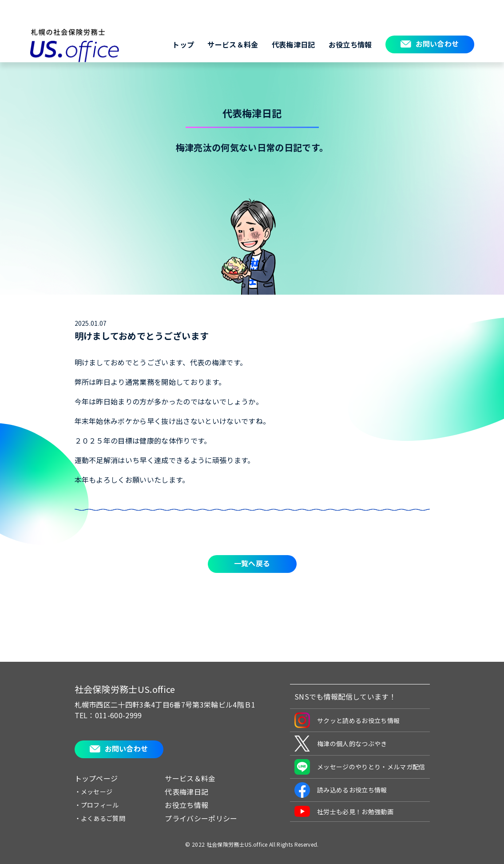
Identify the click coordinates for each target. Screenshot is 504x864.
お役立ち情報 (350, 44)
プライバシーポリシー (201, 818)
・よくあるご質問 (100, 818)
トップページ (96, 778)
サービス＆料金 (233, 44)
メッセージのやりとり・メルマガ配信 (360, 767)
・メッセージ (94, 792)
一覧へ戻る (252, 563)
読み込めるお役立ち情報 (341, 790)
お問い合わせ (437, 44)
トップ (183, 44)
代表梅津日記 (294, 44)
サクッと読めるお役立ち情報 (347, 720)
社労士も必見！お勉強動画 (344, 811)
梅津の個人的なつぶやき (341, 744)
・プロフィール (97, 805)
